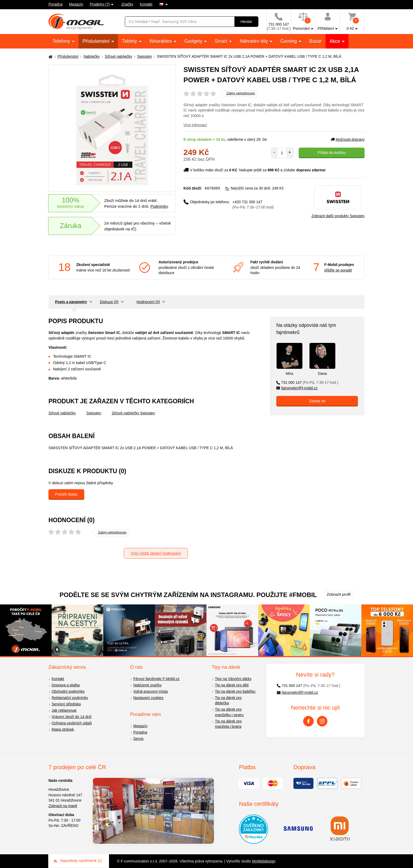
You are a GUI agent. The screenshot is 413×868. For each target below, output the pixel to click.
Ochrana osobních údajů (72, 723)
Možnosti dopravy (348, 139)
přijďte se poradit (338, 270)
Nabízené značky (147, 685)
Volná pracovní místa (151, 691)
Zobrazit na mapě (63, 806)
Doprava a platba (66, 685)
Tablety (130, 41)
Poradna (55, 4)
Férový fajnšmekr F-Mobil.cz (156, 679)
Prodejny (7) (100, 4)
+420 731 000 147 (253, 204)
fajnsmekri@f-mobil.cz (297, 388)
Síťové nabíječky (119, 56)
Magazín (76, 4)
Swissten (145, 56)
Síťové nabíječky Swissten (133, 413)
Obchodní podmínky (68, 691)
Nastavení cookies (148, 698)
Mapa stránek (63, 729)
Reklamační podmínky (70, 698)
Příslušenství (97, 41)
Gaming (289, 41)
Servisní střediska (66, 704)
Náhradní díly (254, 41)
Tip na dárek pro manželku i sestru (229, 712)
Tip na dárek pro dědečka (228, 700)
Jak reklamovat (64, 710)
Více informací (195, 125)
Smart (222, 41)
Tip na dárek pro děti (232, 685)
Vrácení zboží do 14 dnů (72, 717)
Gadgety (194, 41)
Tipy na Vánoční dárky (233, 679)
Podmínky (159, 206)
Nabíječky (92, 56)
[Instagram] (322, 721)
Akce (335, 41)
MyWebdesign (264, 861)
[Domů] (50, 57)
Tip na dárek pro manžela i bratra (228, 724)
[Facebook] (308, 721)
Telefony (62, 41)
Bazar (315, 41)
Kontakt (146, 4)
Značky (127, 4)
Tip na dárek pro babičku (235, 691)
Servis (138, 739)
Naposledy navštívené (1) (78, 861)
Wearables (161, 41)
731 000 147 (307, 382)
